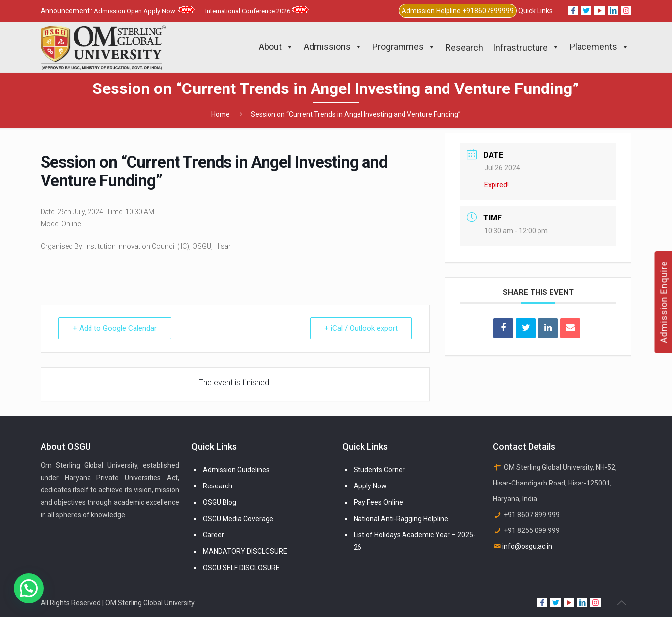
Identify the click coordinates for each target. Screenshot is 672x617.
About (276, 47)
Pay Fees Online (378, 502)
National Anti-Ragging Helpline (401, 519)
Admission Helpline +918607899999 (458, 11)
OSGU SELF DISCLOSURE (241, 568)
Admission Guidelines (236, 470)
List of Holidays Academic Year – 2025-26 (415, 541)
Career (213, 535)
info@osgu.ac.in (527, 546)
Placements (599, 47)
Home (221, 114)
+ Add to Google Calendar (115, 328)
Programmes (404, 47)
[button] (29, 588)
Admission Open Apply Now (145, 11)
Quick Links (536, 11)
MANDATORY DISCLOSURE (245, 551)
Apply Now (370, 486)
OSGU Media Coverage (238, 519)
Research (218, 486)
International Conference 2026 (257, 11)
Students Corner (379, 470)
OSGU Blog (220, 502)
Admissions (333, 47)
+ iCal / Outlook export (361, 328)
